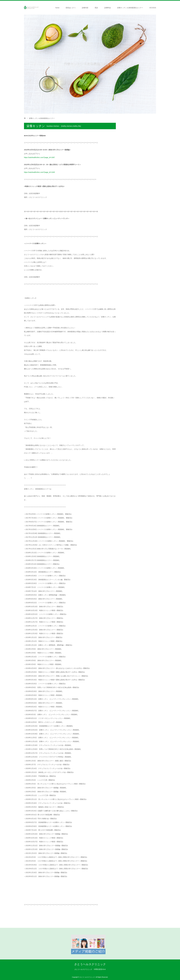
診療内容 (85, 8)
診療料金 (108, 8)
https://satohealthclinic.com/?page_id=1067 (39, 157)
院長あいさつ (71, 8)
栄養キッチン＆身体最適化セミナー (130, 8)
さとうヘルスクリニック (90, 964)
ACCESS (153, 8)
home (57, 8)
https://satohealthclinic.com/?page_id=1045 (39, 172)
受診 (96, 8)
